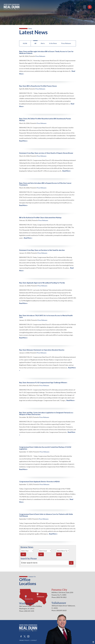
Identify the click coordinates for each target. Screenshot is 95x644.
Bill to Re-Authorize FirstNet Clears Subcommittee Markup (40, 218)
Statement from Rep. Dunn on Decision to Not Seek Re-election (42, 250)
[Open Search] (90, 7)
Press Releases (66, 43)
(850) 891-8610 (61, 610)
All (35, 43)
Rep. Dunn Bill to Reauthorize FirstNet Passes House (38, 86)
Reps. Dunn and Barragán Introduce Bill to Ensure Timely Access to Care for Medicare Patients (46, 52)
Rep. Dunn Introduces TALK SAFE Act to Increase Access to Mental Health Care (46, 316)
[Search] (71, 563)
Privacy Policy (24, 640)
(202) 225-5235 (29, 611)
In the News (53, 43)
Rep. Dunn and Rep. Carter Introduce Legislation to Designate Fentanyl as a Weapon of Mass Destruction (46, 413)
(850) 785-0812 (61, 597)
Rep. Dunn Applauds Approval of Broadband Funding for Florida (42, 283)
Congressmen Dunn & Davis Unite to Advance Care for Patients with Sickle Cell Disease (46, 515)
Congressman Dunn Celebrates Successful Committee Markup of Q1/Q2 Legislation (45, 448)
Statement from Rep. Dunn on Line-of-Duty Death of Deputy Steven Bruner (46, 153)
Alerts (43, 43)
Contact (34, 640)
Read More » (23, 141)
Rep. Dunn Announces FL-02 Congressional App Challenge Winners (43, 383)
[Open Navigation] (85, 7)
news (30, 29)
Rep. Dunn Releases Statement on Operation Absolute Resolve (42, 350)
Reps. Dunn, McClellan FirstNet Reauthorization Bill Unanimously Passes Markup (45, 119)
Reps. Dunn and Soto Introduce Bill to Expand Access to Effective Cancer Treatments (45, 184)
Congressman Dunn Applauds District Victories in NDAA (39, 482)
